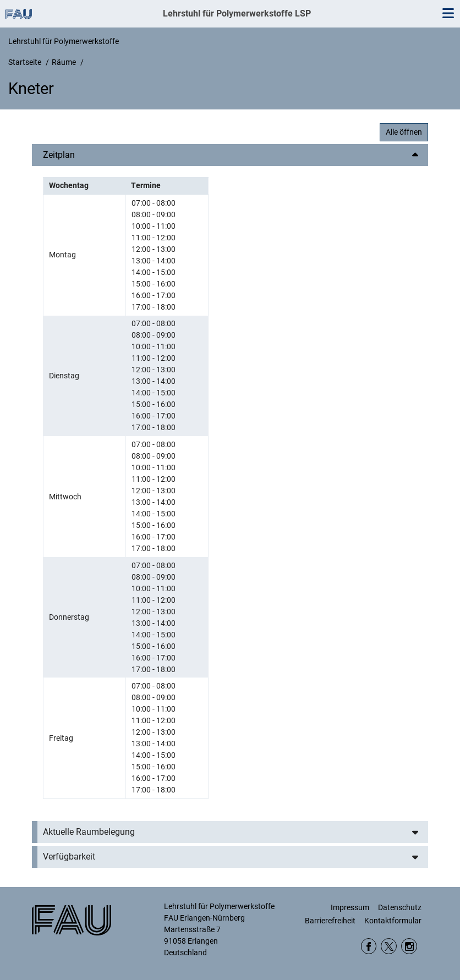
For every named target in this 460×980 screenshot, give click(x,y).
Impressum (350, 907)
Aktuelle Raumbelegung (89, 832)
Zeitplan (59, 155)
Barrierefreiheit (330, 921)
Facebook (369, 946)
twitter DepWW (389, 946)
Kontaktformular (393, 921)
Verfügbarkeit (69, 857)
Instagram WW (409, 946)
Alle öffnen (404, 132)
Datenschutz (400, 907)
